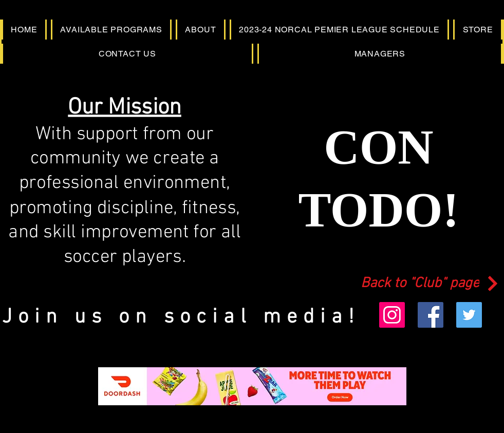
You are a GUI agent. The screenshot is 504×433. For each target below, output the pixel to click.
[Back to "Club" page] (431, 283)
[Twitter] (469, 315)
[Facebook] (431, 315)
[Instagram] (392, 315)
